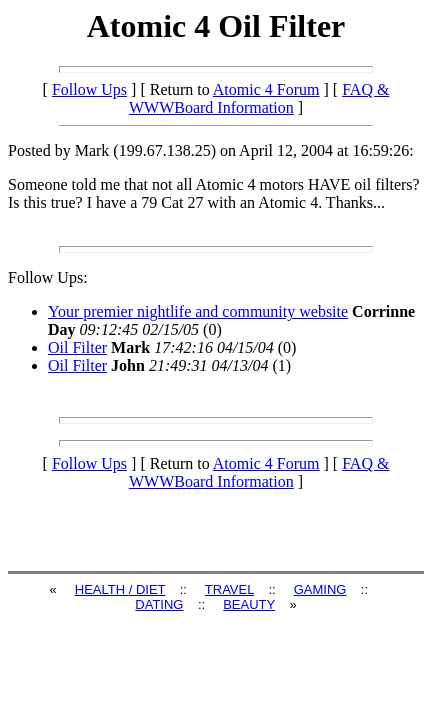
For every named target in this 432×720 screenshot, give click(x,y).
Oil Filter (77, 347)
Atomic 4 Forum (266, 89)
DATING (159, 604)
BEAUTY (249, 604)
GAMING (320, 589)
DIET (150, 589)
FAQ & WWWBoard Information (259, 98)
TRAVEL (229, 589)
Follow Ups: (48, 277)
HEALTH (102, 589)
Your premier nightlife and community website (198, 311)
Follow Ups (89, 89)
